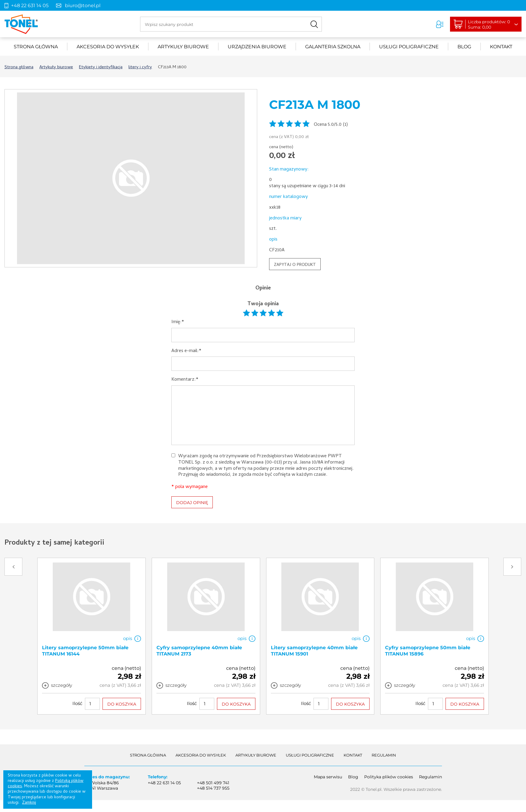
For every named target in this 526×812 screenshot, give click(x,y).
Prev (13, 567)
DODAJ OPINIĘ (192, 503)
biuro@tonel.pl (83, 6)
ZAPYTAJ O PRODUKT (295, 265)
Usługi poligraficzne (409, 47)
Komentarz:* (185, 380)
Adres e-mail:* (186, 351)
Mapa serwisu (328, 777)
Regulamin (384, 755)
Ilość (77, 703)
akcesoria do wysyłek (108, 47)
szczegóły (62, 685)
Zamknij (29, 803)
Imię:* (178, 322)
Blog (464, 47)
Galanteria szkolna (333, 47)
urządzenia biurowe (257, 47)
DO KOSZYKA (122, 704)
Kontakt (501, 47)
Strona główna (36, 47)
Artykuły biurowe (183, 47)
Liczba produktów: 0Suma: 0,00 (489, 24)
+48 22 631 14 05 (30, 6)
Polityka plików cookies (389, 777)
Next (512, 567)
